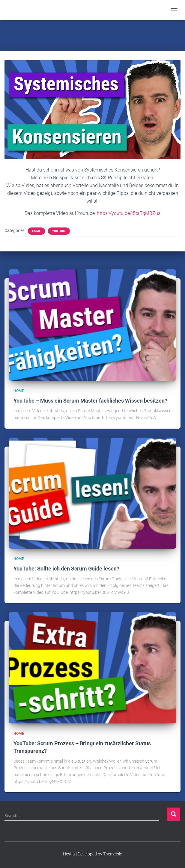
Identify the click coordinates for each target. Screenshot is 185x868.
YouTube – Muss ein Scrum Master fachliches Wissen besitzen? (90, 401)
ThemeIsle (113, 854)
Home (36, 231)
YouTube (59, 231)
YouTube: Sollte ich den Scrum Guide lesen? (66, 569)
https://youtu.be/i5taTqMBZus (129, 213)
